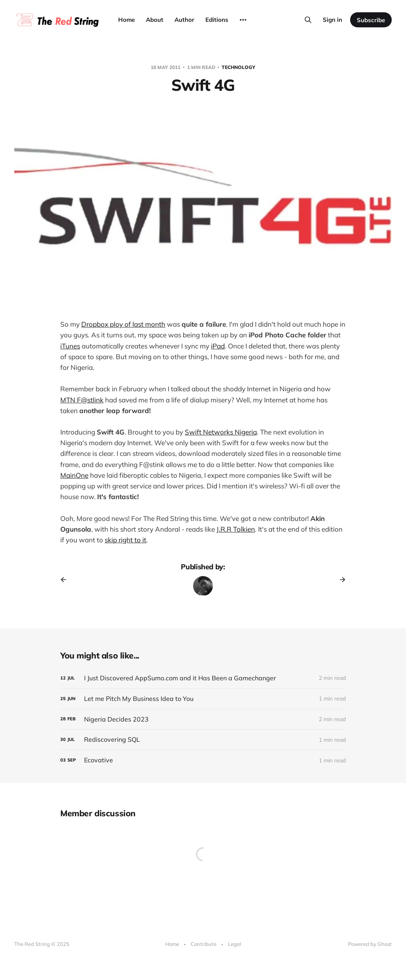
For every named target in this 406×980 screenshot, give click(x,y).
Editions (217, 20)
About (155, 20)
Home (126, 20)
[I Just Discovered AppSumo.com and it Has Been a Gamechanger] (203, 678)
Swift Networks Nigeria (221, 432)
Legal (235, 944)
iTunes (70, 346)
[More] (243, 20)
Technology (238, 67)
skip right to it (125, 540)
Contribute (204, 944)
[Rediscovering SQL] (203, 740)
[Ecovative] (203, 760)
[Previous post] (66, 580)
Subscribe (371, 20)
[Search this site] (308, 20)
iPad (218, 346)
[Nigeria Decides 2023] (203, 719)
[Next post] (340, 580)
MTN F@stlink (82, 400)
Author (184, 20)
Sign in (332, 20)
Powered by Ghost (370, 944)
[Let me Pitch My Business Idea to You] (203, 699)
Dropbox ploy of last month (123, 324)
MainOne (74, 475)
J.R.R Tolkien (236, 529)
